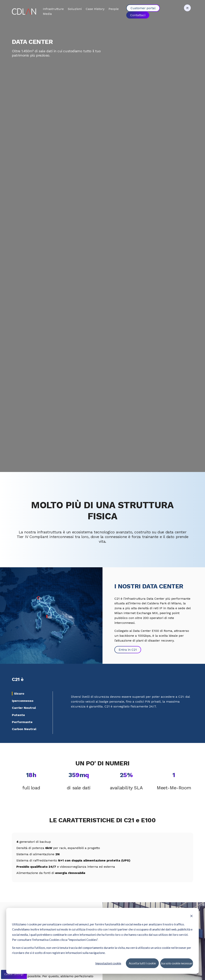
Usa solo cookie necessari (177, 963)
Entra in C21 (128, 650)
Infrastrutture (53, 9)
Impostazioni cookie (108, 963)
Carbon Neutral (24, 729)
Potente (18, 715)
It (187, 8)
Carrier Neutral (24, 708)
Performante (22, 722)
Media (47, 14)
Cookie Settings (14, 974)
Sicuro (19, 694)
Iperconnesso (23, 701)
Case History (95, 9)
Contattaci (138, 15)
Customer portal (143, 8)
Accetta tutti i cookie (142, 963)
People (114, 9)
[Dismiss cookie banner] (191, 916)
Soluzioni (75, 9)
